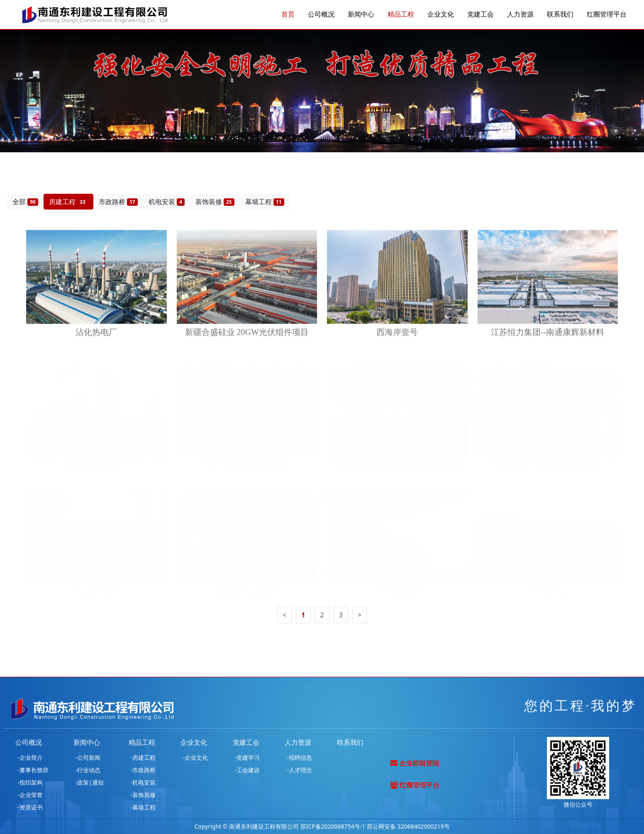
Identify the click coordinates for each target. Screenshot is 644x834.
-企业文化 (195, 757)
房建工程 (68, 202)
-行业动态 (88, 770)
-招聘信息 (299, 757)
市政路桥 (118, 202)
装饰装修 (215, 202)
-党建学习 (248, 757)
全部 (25, 202)
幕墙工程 (265, 202)
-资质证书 (30, 807)
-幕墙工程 (143, 807)
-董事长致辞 (33, 770)
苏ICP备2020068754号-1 (333, 826)
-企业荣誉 (30, 795)
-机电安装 (143, 782)
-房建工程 (143, 757)
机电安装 (167, 202)
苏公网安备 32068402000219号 (408, 826)
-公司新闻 (88, 757)
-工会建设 (248, 770)
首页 (288, 14)
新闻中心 (361, 14)
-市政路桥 (143, 770)
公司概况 (321, 14)
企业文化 (441, 14)
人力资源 (520, 14)
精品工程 (401, 14)
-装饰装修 (143, 795)
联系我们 (560, 14)
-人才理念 (299, 770)
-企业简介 (30, 757)
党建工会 (481, 14)
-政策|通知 (90, 782)
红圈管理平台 (607, 14)
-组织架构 (30, 782)
